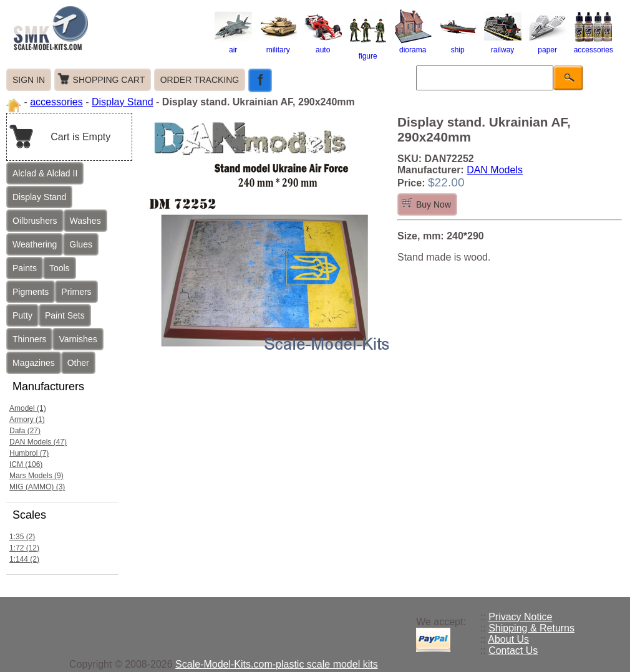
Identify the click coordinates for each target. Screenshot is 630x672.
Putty (22, 315)
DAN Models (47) (38, 442)
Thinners (29, 339)
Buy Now (434, 204)
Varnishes (78, 339)
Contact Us (513, 650)
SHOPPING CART (109, 80)
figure (368, 52)
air (233, 46)
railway (503, 46)
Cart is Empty (80, 137)
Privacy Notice (520, 617)
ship (458, 46)
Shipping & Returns (531, 628)
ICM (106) (26, 464)
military (278, 46)
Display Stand (123, 102)
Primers (76, 292)
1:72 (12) (24, 548)
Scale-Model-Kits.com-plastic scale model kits (277, 664)
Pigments (31, 292)
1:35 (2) (22, 537)
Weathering (35, 244)
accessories (594, 46)
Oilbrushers (35, 221)
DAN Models (495, 170)
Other (78, 363)
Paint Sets (65, 315)
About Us (508, 639)
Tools (60, 268)
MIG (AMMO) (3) (37, 487)
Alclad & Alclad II (45, 173)
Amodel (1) (28, 408)
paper (548, 46)
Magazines (34, 363)
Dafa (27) (25, 431)
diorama (413, 46)
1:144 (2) (24, 559)
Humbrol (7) (29, 453)
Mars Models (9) (36, 476)
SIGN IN (29, 80)
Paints (25, 268)
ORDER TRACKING (200, 80)
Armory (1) (27, 420)
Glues (81, 244)
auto (323, 46)
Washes (85, 221)
